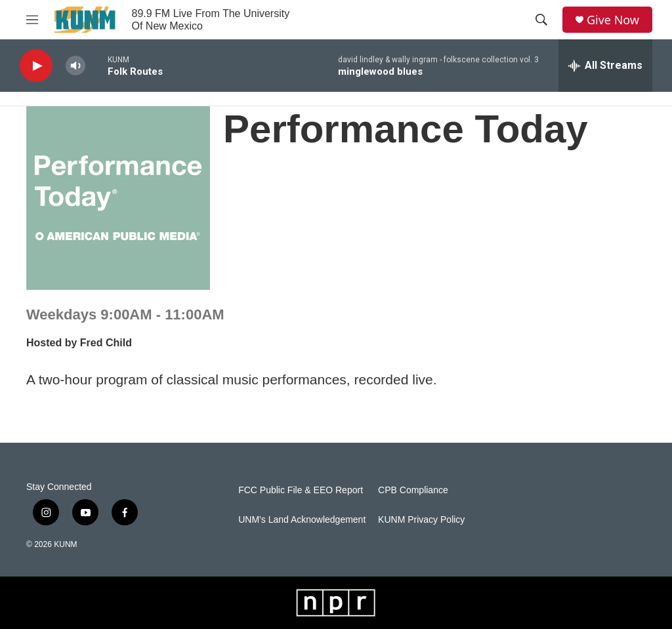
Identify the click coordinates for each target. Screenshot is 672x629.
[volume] (75, 66)
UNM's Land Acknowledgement (302, 520)
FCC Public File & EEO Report (301, 490)
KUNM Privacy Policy (421, 520)
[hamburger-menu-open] (32, 20)
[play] (36, 66)
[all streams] (605, 66)
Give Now (613, 20)
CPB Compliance (413, 490)
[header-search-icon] (541, 20)
